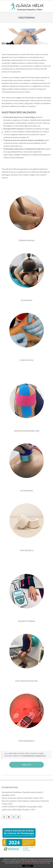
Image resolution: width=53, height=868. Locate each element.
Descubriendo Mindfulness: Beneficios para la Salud (21, 792)
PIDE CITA (27, 765)
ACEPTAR (28, 866)
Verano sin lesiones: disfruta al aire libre (17, 798)
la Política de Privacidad (32, 863)
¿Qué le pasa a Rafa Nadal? (12, 809)
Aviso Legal (47, 863)
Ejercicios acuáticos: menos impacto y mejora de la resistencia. (25, 801)
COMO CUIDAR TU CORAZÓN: (14, 807)
